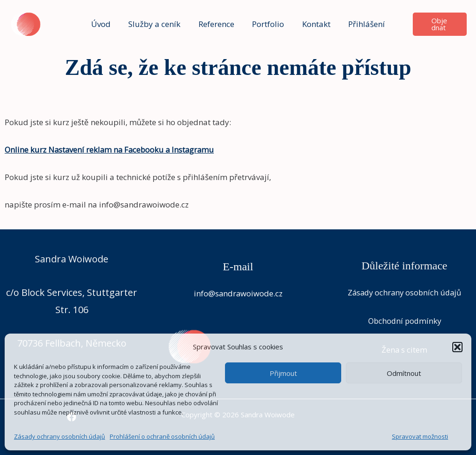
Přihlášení (361, 24)
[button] (457, 347)
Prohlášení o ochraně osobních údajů (162, 436)
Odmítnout (404, 373)
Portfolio (267, 24)
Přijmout (283, 373)
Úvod (106, 24)
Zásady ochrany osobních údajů (59, 436)
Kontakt (313, 24)
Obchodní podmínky (405, 321)
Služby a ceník (158, 24)
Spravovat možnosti (420, 436)
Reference (217, 24)
